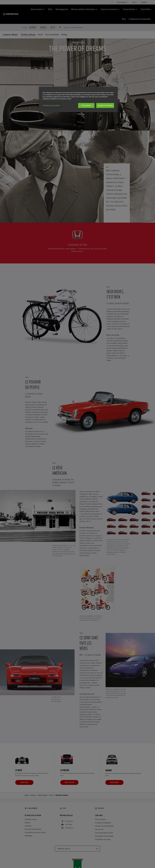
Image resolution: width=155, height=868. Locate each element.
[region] (78, 99)
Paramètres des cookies (51, 105)
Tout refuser (86, 105)
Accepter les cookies (105, 105)
